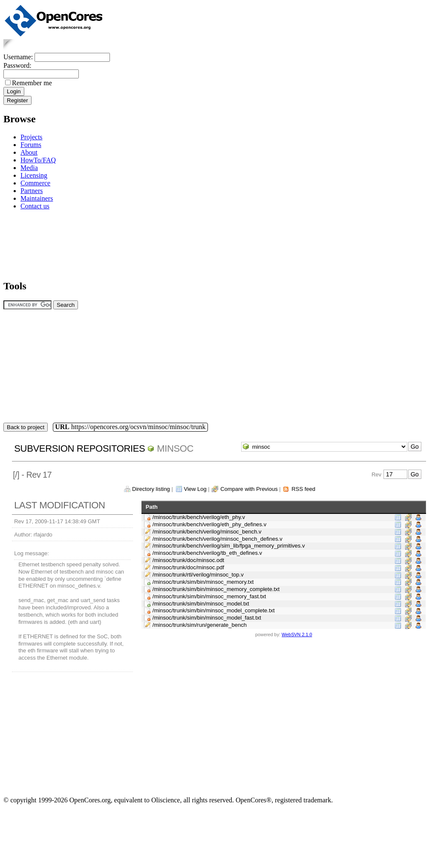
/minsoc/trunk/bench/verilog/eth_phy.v (199, 517)
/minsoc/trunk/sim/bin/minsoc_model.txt (201, 604)
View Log (195, 489)
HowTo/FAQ (38, 160)
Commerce (35, 183)
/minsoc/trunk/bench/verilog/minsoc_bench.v (207, 532)
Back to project (26, 427)
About (29, 152)
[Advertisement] (30, 244)
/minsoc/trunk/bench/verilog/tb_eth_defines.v (207, 553)
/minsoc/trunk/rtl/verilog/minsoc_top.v (198, 575)
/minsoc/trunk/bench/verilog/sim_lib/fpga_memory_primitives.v (229, 546)
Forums (31, 145)
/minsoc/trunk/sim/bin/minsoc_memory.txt (203, 582)
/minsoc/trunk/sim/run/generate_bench (200, 625)
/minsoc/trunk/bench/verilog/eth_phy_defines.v (209, 524)
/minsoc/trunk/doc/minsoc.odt (188, 560)
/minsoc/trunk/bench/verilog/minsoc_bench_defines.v (218, 539)
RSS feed (303, 489)
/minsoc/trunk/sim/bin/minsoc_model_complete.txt (214, 610)
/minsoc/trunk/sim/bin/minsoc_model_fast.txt (207, 618)
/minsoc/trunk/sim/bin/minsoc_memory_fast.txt (209, 596)
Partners (32, 191)
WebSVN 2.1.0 (297, 634)
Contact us (35, 206)
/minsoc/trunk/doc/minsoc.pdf (188, 567)
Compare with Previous (249, 489)
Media (29, 168)
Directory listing (151, 489)
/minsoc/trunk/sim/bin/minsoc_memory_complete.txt (216, 589)
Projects (32, 137)
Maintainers (37, 198)
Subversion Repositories (79, 448)
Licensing (34, 175)
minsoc (175, 448)
